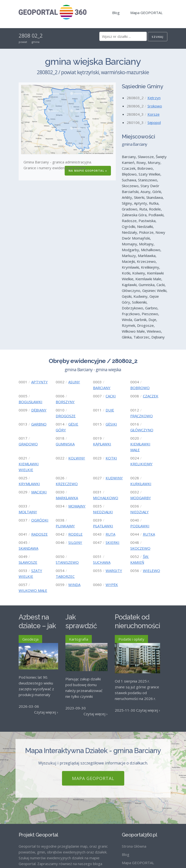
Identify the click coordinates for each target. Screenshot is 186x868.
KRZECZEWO (67, 484)
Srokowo (155, 106)
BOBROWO (140, 388)
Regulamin (130, 830)
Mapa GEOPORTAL (146, 13)
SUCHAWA (102, 562)
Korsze (154, 114)
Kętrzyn (154, 98)
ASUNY (74, 382)
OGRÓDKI (40, 520)
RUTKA (149, 534)
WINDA (74, 585)
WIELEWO (151, 571)
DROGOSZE (66, 416)
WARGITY (114, 571)
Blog (116, 13)
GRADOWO (28, 444)
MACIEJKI (39, 492)
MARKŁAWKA (67, 498)
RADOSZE (39, 534)
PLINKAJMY (65, 526)
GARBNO (39, 424)
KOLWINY (77, 458)
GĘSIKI (111, 424)
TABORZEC (65, 576)
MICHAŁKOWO (106, 498)
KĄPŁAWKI (102, 444)
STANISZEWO (67, 562)
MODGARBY (141, 498)
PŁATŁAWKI (103, 526)
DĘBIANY (39, 410)
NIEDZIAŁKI (103, 512)
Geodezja (30, 639)
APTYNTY (39, 382)
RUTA (110, 534)
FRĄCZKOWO (142, 416)
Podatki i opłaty (131, 639)
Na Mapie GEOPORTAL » (88, 171)
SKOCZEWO (140, 548)
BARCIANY (102, 388)
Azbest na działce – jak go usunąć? (37, 626)
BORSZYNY (65, 402)
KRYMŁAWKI (29, 484)
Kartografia (79, 639)
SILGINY (75, 542)
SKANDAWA (28, 548)
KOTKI (111, 458)
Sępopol (154, 122)
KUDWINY (114, 478)
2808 (24, 36)
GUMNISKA (65, 444)
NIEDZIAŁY (139, 512)
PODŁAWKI (140, 526)
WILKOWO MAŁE (33, 590)
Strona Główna (134, 805)
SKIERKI (112, 542)
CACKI (111, 396)
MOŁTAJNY (28, 512)
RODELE (75, 534)
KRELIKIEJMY (141, 464)
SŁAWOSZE (28, 562)
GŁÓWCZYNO (142, 430)
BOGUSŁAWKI (31, 402)
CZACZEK (151, 396)
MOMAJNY (77, 506)
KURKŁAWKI (141, 484)
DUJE (110, 410)
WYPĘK (112, 585)
